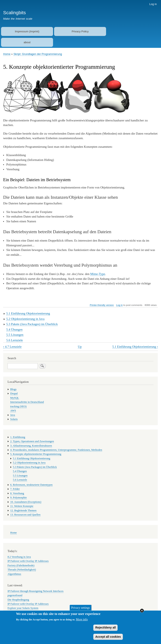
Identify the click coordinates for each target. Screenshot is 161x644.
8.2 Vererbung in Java (19, 557)
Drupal (14, 393)
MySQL (15, 398)
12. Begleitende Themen (23, 510)
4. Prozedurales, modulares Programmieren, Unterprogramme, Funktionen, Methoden (56, 450)
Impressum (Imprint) (27, 31)
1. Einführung (18, 437)
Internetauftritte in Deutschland (27, 402)
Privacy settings (80, 610)
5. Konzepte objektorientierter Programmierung (36, 454)
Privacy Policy (80, 31)
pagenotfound (15, 595)
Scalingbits (14, 13)
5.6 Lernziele (15, 340)
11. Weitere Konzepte (22, 506)
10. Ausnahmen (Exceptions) (26, 502)
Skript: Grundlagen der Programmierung (38, 54)
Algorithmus (14, 574)
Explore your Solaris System (23, 608)
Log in (153, 4)
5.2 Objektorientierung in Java (25, 319)
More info (82, 622)
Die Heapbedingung (18, 600)
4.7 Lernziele (12, 347)
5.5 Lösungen (15, 335)
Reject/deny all (105, 630)
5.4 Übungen (14, 330)
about (27, 42)
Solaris (14, 419)
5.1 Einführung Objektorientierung (28, 313)
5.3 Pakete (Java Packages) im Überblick (32, 324)
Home (7, 54)
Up (80, 347)
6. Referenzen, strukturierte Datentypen (31, 485)
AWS (13, 411)
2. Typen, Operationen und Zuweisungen (32, 441)
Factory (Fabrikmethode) (21, 565)
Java (13, 415)
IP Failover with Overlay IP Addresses (28, 561)
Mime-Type (98, 274)
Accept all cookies (108, 639)
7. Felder (15, 489)
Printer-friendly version (102, 305)
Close (142, 613)
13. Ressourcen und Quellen (25, 515)
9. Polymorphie (19, 498)
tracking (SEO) (18, 406)
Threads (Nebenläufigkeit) (22, 570)
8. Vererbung (17, 493)
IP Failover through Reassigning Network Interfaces (36, 591)
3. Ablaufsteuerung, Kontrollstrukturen (31, 446)
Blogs (13, 389)
